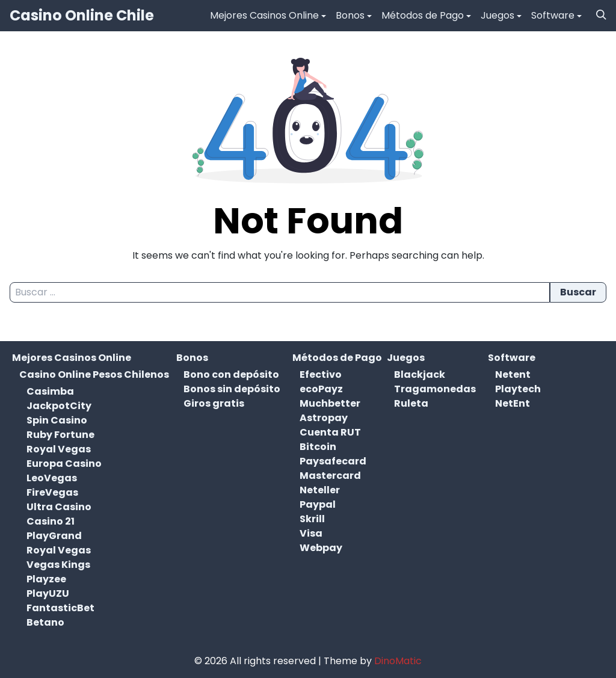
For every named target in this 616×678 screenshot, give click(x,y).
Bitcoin (318, 447)
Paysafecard (333, 461)
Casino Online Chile (82, 16)
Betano (45, 622)
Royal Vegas (59, 449)
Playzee (46, 579)
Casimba (50, 391)
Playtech (518, 389)
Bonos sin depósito (232, 389)
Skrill (312, 519)
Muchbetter (330, 403)
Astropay (324, 418)
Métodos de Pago (423, 15)
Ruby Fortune (60, 435)
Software (553, 15)
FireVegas (52, 492)
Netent (513, 374)
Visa (311, 533)
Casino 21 (51, 521)
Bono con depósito (231, 374)
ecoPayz (321, 389)
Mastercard (330, 476)
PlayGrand (54, 536)
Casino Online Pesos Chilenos (94, 374)
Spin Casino (57, 420)
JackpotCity (59, 406)
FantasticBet (60, 608)
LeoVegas (52, 478)
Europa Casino (64, 464)
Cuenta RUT (330, 432)
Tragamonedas (435, 389)
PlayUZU (48, 593)
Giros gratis (214, 403)
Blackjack (420, 374)
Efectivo (321, 374)
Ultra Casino (59, 507)
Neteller (320, 490)
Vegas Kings (58, 565)
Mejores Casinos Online (264, 15)
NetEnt (513, 403)
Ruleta (411, 403)
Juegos (497, 15)
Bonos (350, 15)
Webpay (321, 548)
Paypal (318, 504)
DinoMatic (398, 661)
